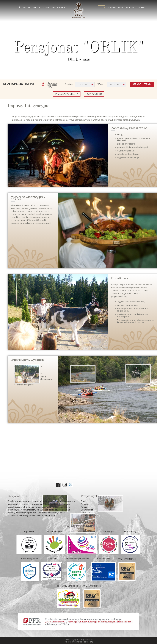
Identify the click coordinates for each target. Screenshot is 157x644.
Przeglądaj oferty (67, 94)
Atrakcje (85, 504)
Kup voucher (94, 94)
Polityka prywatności (90, 516)
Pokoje (84, 507)
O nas (83, 501)
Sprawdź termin (142, 84)
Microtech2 (88, 642)
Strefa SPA (85, 513)
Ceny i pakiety (87, 510)
